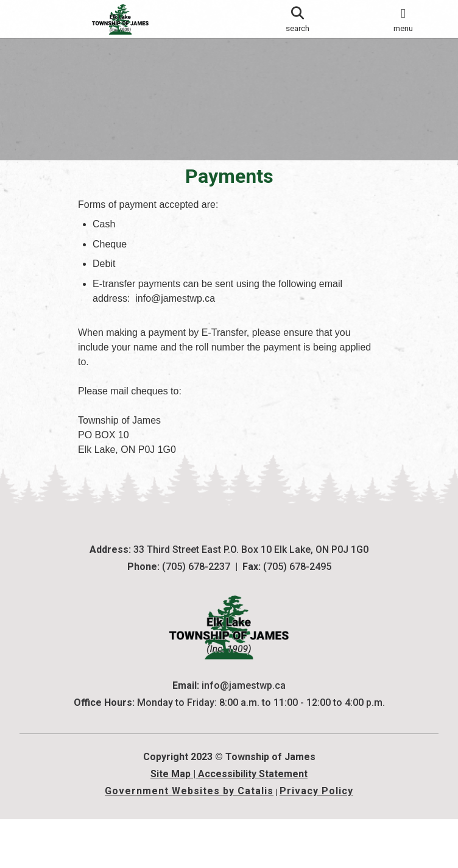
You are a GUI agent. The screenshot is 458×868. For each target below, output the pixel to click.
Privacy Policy (316, 840)
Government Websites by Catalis (189, 840)
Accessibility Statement (253, 823)
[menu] (403, 19)
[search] (298, 19)
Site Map (171, 823)
